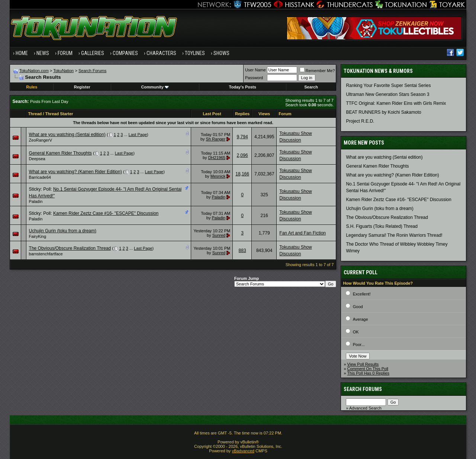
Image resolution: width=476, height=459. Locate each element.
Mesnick (218, 176)
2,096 (242, 155)
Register (82, 87)
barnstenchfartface (46, 254)
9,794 (242, 137)
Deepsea (37, 159)
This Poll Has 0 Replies (368, 373)
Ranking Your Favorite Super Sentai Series (388, 85)
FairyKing (38, 236)
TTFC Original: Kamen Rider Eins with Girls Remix (396, 103)
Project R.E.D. (360, 121)
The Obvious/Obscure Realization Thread (70, 248)
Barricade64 (40, 177)
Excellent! (362, 294)
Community (155, 87)
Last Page (138, 135)
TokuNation (63, 71)
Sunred (219, 235)
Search (311, 87)
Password (254, 78)
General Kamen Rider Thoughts (60, 153)
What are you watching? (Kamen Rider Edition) (75, 172)
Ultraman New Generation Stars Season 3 (387, 94)
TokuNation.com (34, 71)
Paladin (36, 201)
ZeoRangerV (41, 140)
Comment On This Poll (368, 369)
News (43, 53)
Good (358, 307)
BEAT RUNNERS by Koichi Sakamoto (383, 112)
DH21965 (217, 158)
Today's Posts (243, 87)
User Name (255, 70)
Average (361, 319)
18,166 (242, 174)
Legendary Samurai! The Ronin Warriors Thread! (394, 235)
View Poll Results (363, 364)
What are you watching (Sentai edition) (67, 135)
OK (356, 332)
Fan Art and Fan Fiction (303, 233)
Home (22, 53)
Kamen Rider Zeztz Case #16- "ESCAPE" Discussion (106, 213)
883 (242, 250)
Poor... (359, 345)
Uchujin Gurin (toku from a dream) (63, 231)
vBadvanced (243, 451)
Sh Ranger (216, 139)
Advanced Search (365, 408)
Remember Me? (317, 71)
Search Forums (92, 71)
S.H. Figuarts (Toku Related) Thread (382, 226)
